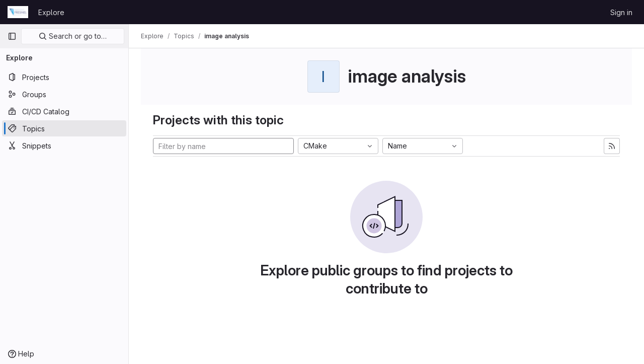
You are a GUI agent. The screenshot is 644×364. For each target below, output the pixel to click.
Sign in (621, 12)
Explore (51, 12)
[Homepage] (18, 12)
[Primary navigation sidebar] (12, 36)
